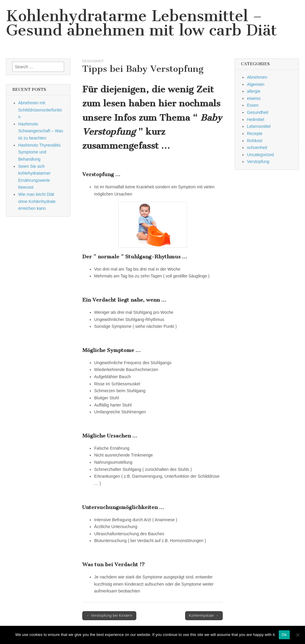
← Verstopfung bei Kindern (109, 616)
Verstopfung (258, 162)
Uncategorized (260, 155)
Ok (284, 635)
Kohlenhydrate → (204, 616)
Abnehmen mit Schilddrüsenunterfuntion (40, 110)
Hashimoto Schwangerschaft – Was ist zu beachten (41, 131)
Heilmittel (256, 120)
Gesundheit (93, 61)
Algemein (256, 84)
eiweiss (254, 98)
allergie (254, 91)
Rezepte (255, 134)
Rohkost (254, 141)
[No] (298, 635)
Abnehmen (257, 77)
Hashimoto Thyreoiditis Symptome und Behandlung (39, 152)
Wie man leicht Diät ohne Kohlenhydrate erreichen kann (37, 201)
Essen (253, 105)
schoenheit (257, 148)
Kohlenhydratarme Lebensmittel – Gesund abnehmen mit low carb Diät (141, 23)
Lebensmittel (259, 126)
